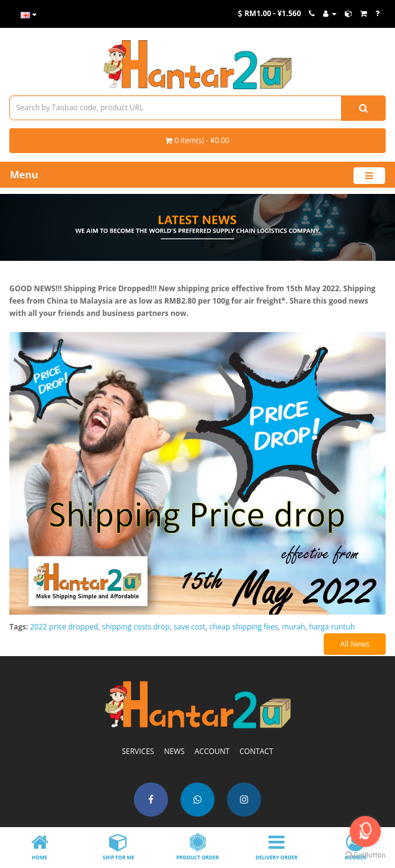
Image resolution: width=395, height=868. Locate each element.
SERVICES (138, 751)
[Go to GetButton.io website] (365, 855)
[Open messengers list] (365, 831)
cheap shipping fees (244, 627)
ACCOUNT (212, 751)
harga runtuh (332, 627)
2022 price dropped (64, 627)
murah (294, 627)
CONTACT (256, 751)
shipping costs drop (135, 627)
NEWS (174, 751)
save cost (189, 627)
